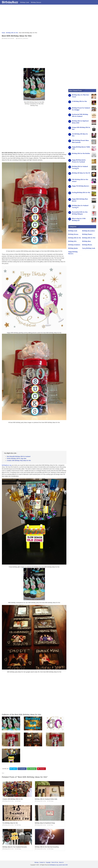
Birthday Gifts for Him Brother (81, 153)
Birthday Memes (87, 245)
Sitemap (36, 862)
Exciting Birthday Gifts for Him (81, 193)
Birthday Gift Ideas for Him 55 (81, 173)
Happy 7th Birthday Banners (80, 186)
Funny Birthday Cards (89, 248)
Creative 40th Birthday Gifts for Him (13, 799)
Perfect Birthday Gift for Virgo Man (17, 458)
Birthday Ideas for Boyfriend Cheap (45, 823)
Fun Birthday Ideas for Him (10, 823)
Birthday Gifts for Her (75, 238)
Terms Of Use (55, 862)
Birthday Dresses (36, 2)
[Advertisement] (49, 19)
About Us (61, 862)
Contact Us (42, 862)
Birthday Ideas (87, 241)
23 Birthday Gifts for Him (79, 101)
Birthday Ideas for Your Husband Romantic (15, 847)
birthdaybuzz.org (7, 465)
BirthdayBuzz (10, 2)
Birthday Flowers (87, 234)
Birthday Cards (25, 2)
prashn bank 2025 (63, 865)
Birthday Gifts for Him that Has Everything (47, 847)
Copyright (48, 862)
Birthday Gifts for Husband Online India (46, 799)
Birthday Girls (72, 241)
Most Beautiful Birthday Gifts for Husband (19, 456)
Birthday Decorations (89, 231)
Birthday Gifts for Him (9, 38)
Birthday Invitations (74, 245)
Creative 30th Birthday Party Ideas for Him (19, 460)
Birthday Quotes (73, 248)
